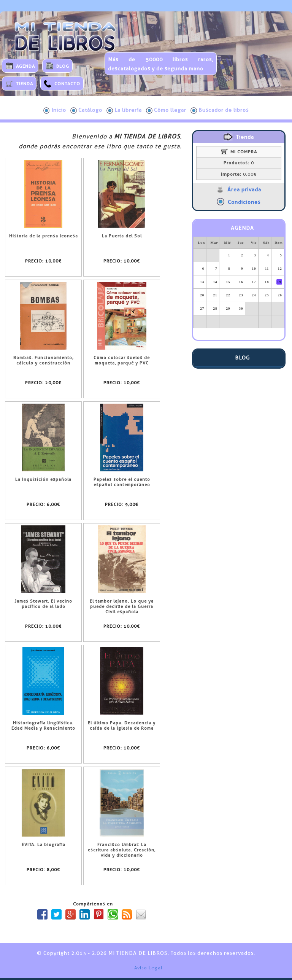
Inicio (55, 110)
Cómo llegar (166, 110)
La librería (124, 110)
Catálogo (86, 110)
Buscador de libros (220, 110)
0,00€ (239, 174)
